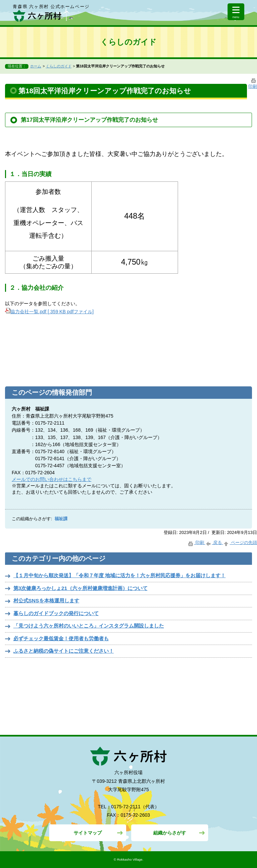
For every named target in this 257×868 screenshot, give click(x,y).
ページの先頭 (240, 542)
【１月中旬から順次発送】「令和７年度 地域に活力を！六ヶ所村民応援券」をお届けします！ (119, 575)
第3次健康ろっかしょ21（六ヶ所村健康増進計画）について (80, 588)
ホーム (36, 66)
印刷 (196, 542)
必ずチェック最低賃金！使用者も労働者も (61, 638)
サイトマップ (88, 833)
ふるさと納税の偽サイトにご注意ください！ (64, 651)
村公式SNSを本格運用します (46, 601)
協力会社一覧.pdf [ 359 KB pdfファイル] (49, 312)
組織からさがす (170, 833)
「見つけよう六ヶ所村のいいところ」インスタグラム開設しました (89, 626)
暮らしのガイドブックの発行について (56, 613)
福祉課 (61, 519)
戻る (214, 542)
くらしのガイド (59, 66)
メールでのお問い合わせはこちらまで (52, 479)
